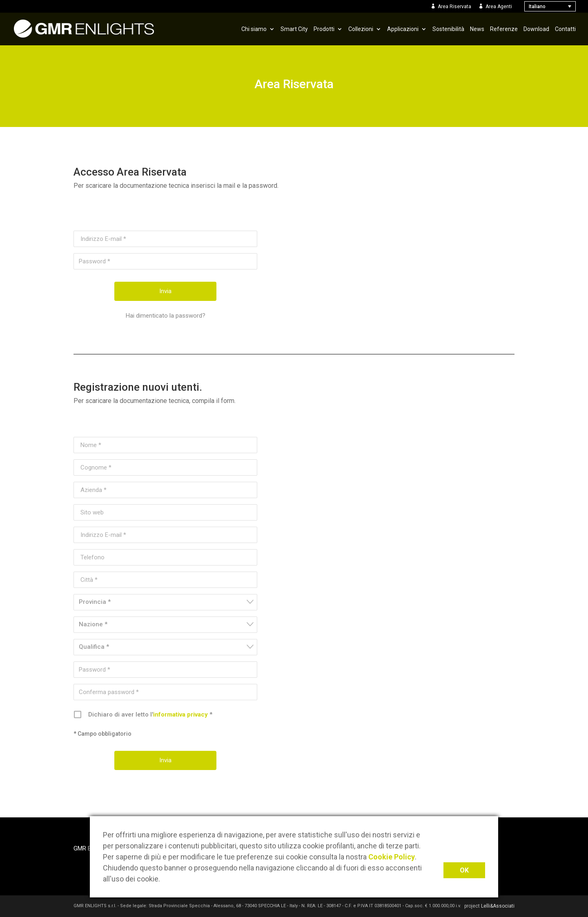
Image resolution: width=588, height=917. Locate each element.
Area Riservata (454, 7)
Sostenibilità (448, 29)
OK (464, 870)
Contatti (565, 29)
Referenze (504, 29)
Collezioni (361, 29)
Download (536, 29)
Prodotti (324, 29)
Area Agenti (499, 7)
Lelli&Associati (498, 906)
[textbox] (168, 602)
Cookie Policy (392, 857)
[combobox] (165, 602)
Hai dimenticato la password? (166, 316)
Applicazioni (403, 29)
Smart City (294, 29)
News (477, 29)
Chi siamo (254, 29)
